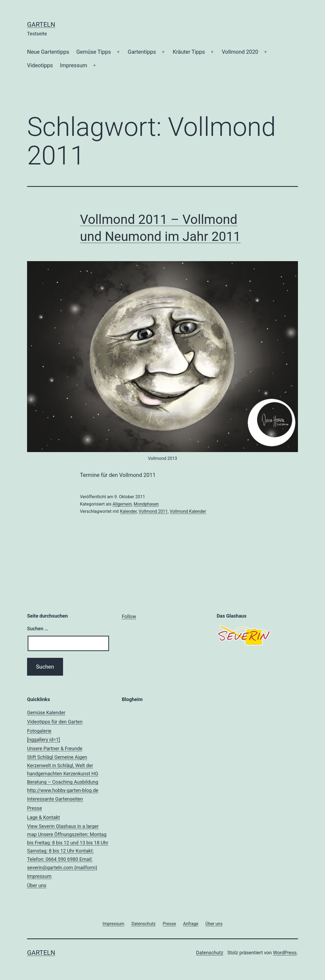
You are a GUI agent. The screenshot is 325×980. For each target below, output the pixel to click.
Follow (129, 616)
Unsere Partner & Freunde (68, 770)
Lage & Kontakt (68, 843)
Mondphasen (146, 504)
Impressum (73, 65)
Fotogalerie (68, 736)
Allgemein (122, 504)
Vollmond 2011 (153, 511)
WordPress (285, 953)
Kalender (128, 511)
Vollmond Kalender (188, 511)
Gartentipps (142, 52)
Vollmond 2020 (240, 52)
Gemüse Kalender (46, 713)
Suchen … (37, 629)
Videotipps (40, 65)
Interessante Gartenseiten (55, 799)
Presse (35, 808)
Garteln (41, 25)
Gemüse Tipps (94, 52)
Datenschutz (210, 953)
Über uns (37, 885)
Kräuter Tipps (189, 52)
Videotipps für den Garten (55, 722)
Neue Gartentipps (48, 52)
